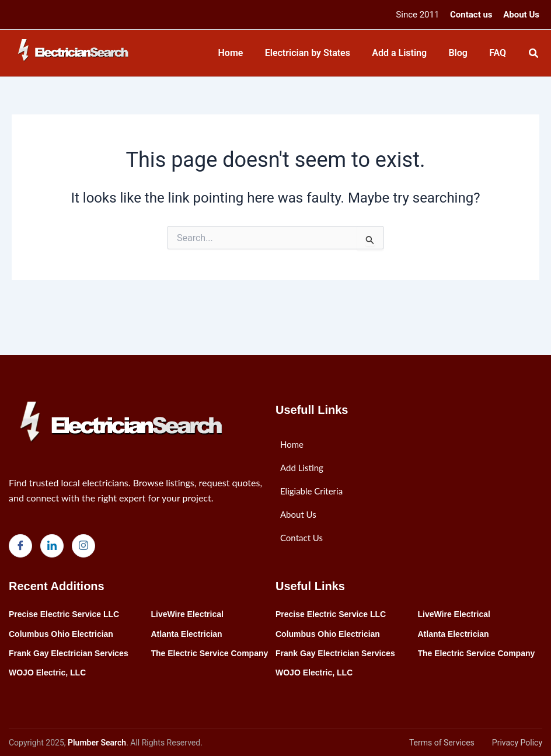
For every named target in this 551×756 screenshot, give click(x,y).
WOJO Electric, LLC (47, 673)
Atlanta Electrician (187, 634)
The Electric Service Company (210, 653)
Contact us (471, 15)
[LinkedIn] (52, 546)
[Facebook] (20, 546)
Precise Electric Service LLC (64, 614)
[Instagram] (83, 546)
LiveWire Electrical (187, 614)
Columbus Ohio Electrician (61, 634)
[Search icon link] (534, 55)
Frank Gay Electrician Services (69, 653)
